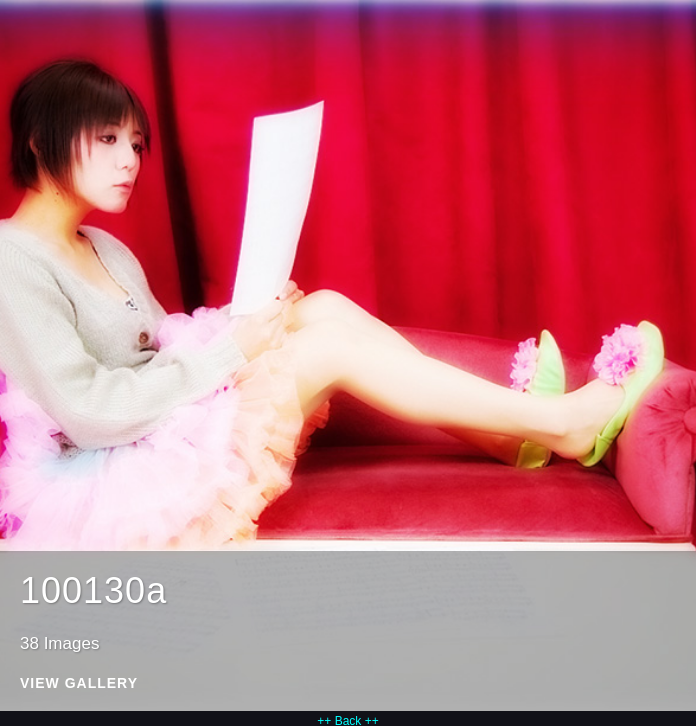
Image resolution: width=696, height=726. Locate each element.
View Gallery (79, 683)
